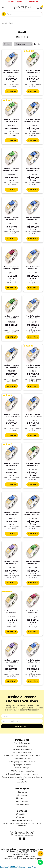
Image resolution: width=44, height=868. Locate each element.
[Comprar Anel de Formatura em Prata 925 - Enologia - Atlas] (33, 632)
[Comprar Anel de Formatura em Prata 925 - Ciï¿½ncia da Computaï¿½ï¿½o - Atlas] (11, 484)
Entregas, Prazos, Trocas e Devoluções (22, 774)
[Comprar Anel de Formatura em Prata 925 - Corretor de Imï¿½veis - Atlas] (11, 632)
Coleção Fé (22, 782)
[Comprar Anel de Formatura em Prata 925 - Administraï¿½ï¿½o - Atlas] (33, 386)
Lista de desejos (22, 804)
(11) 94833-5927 (22, 814)
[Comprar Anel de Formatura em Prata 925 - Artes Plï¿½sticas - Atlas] (11, 435)
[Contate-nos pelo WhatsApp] (40, 862)
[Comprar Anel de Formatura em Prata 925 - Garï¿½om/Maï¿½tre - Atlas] (11, 681)
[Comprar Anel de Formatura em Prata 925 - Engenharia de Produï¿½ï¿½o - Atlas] (11, 534)
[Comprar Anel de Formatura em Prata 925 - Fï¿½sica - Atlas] (11, 91)
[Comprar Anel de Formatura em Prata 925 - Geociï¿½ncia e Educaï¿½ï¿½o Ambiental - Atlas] (33, 239)
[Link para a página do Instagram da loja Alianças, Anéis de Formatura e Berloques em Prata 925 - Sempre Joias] (20, 839)
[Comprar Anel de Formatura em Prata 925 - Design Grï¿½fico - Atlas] (33, 534)
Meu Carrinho (22, 801)
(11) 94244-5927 (22, 817)
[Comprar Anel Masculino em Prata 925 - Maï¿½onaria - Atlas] (11, 288)
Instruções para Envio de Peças (22, 762)
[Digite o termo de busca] (25, 14)
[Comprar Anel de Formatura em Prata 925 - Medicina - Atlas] (33, 583)
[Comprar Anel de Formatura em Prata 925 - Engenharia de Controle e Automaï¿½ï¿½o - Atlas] (33, 337)
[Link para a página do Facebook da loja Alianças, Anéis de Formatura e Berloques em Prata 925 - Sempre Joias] (24, 839)
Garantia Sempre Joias (22, 759)
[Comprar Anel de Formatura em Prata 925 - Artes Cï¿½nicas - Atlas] (33, 435)
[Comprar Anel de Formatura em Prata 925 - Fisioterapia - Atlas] (11, 140)
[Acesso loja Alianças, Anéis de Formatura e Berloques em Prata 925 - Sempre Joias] (38, 8)
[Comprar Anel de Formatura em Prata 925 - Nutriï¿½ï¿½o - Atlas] (33, 484)
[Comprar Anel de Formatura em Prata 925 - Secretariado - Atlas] (33, 288)
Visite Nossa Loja (22, 768)
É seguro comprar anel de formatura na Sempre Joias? (22, 778)
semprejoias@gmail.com (22, 820)
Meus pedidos (22, 798)
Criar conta (22, 792)
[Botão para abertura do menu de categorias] (3, 8)
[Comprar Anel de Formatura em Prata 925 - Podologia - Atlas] (11, 337)
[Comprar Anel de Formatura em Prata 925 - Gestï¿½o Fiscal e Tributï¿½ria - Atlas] (33, 140)
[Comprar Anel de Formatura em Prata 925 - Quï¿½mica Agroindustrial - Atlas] (11, 239)
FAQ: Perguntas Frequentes (22, 771)
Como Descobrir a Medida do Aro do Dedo (22, 756)
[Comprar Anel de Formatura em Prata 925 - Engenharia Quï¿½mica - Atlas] (33, 190)
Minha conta (22, 795)
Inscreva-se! (22, 726)
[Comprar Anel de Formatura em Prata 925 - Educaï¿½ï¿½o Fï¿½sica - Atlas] (33, 91)
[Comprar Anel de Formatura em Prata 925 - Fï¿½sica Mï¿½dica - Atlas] (11, 190)
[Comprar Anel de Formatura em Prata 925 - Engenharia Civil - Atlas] (33, 681)
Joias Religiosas (22, 746)
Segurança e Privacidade (22, 765)
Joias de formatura (22, 743)
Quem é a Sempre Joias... (22, 752)
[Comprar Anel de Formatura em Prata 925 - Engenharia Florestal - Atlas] (11, 386)
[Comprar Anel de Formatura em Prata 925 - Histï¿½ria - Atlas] (11, 583)
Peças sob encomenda (22, 749)
